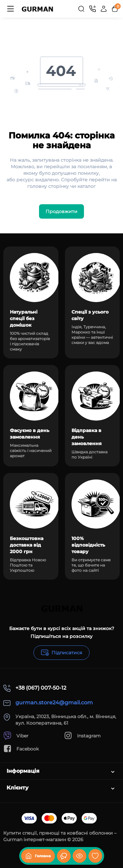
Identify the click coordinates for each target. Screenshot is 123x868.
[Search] (81, 9)
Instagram (82, 736)
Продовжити (61, 211)
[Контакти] (92, 9)
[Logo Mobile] (37, 9)
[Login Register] (104, 9)
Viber (16, 736)
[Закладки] (95, 856)
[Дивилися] (64, 856)
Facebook (21, 749)
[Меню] (10, 9)
